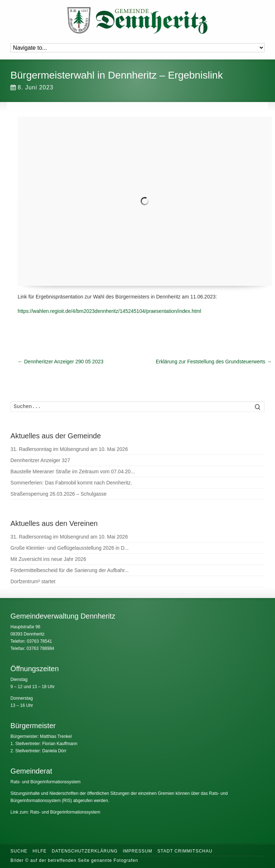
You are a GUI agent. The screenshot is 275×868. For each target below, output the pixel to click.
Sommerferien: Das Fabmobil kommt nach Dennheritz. (71, 483)
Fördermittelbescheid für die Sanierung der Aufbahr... (69, 570)
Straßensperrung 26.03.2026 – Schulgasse (58, 494)
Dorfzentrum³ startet (33, 581)
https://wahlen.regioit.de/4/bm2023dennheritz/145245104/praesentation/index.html (109, 311)
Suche (19, 851)
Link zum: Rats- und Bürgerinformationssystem (55, 812)
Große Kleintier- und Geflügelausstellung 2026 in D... (69, 548)
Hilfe (39, 851)
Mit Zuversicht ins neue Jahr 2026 (48, 559)
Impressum (137, 851)
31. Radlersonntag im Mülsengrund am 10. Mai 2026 (69, 449)
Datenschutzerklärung (85, 851)
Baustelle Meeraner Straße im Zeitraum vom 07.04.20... (73, 471)
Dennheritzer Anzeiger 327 (40, 460)
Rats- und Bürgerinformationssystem (46, 782)
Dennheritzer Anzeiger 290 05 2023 (60, 362)
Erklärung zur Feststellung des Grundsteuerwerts (214, 362)
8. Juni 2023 (32, 87)
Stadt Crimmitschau (185, 851)
